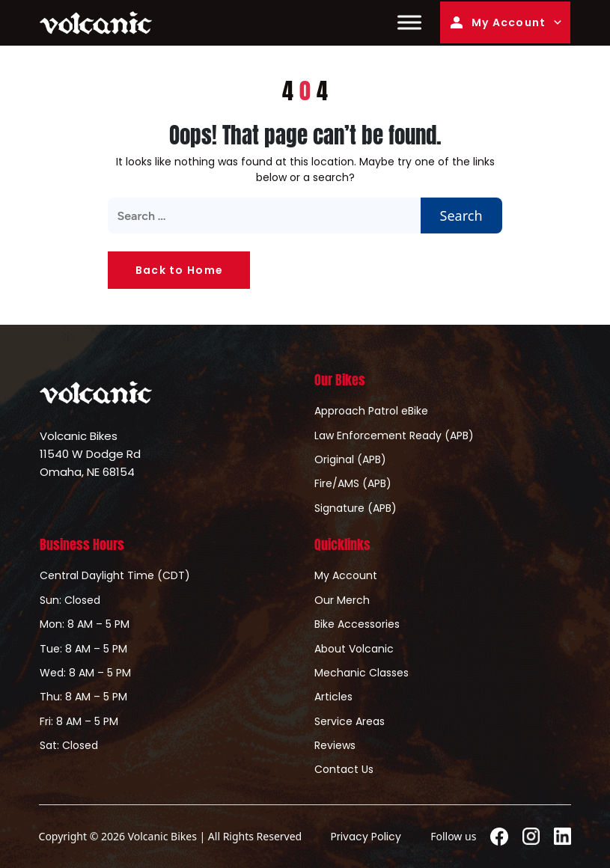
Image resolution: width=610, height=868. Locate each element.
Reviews (335, 745)
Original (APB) (350, 459)
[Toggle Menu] (409, 23)
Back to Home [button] (179, 270)
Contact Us (344, 769)
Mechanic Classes (362, 673)
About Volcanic (354, 649)
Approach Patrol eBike (371, 411)
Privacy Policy (366, 837)
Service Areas (350, 721)
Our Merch (342, 600)
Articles (333, 697)
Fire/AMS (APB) (353, 483)
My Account (497, 22)
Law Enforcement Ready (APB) (394, 435)
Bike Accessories (357, 624)
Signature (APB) (356, 508)
